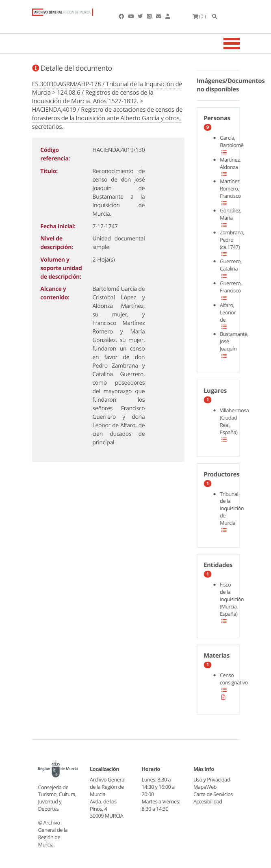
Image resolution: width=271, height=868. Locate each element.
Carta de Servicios (213, 794)
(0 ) (199, 16)
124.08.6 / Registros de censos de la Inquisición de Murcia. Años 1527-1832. (93, 97)
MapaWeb (205, 787)
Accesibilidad (208, 801)
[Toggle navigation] (242, 43)
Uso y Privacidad (212, 779)
